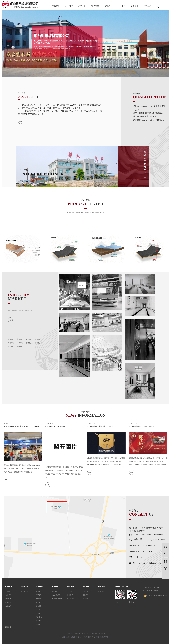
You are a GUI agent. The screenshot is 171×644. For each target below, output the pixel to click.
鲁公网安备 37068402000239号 (155, 596)
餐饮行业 (11, 339)
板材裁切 (70, 595)
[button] (11, 41)
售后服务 (121, 6)
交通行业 (29, 343)
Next (90, 232)
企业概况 (69, 6)
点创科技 (102, 633)
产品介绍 (82, 6)
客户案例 (95, 6)
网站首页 (56, 6)
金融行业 (20, 347)
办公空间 (11, 343)
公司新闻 (85, 591)
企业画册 (108, 6)
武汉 (79, 633)
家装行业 (11, 347)
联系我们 (148, 6)
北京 (85, 633)
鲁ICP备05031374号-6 (150, 591)
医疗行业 (38, 339)
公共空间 (20, 343)
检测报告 (8, 595)
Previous (81, 232)
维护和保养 (71, 599)
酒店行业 (29, 339)
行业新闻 (85, 595)
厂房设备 (8, 602)
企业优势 (8, 599)
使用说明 (70, 591)
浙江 (88, 633)
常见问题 (85, 599)
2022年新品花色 (57, 595)
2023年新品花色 (57, 599)
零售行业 (20, 339)
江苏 (75, 633)
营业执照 (8, 606)
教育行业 (38, 343)
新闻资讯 (134, 6)
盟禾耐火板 (24, 591)
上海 (82, 633)
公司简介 (8, 591)
